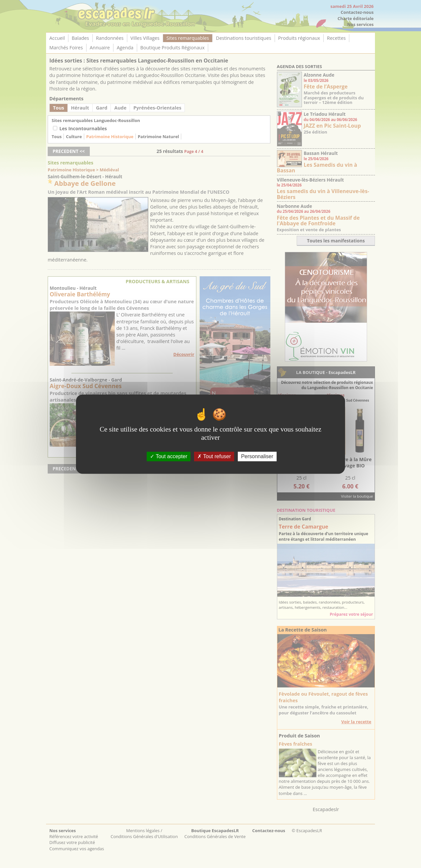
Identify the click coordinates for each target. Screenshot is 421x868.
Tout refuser (214, 456)
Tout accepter (169, 456)
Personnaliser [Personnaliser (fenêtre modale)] (257, 456)
